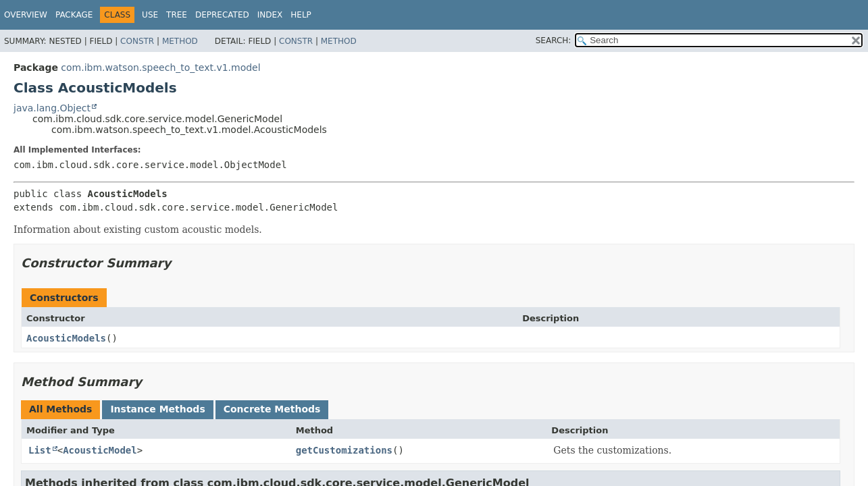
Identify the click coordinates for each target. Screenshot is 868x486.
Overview (26, 15)
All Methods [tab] (60, 409)
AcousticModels (66, 338)
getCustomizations (344, 450)
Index (270, 15)
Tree (177, 15)
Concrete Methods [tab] (272, 409)
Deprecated (222, 15)
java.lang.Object (52, 108)
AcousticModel (100, 450)
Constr (137, 41)
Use (150, 15)
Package (74, 15)
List (40, 450)
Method (180, 41)
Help (301, 15)
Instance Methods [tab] (157, 409)
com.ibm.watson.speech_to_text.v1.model (160, 67)
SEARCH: (554, 40)
